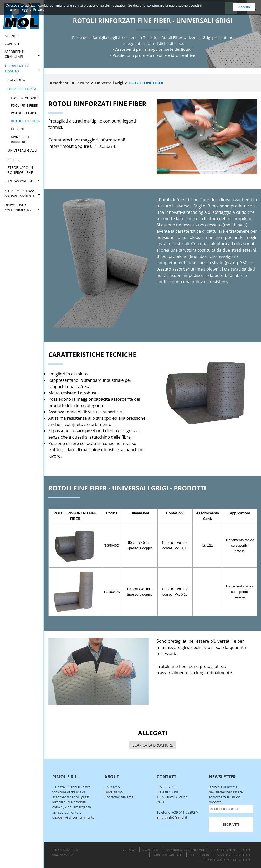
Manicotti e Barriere (21, 139)
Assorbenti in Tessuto (17, 68)
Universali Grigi (22, 89)
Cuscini (17, 129)
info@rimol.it (61, 146)
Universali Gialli (22, 150)
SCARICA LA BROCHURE (153, 745)
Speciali (14, 160)
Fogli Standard (25, 98)
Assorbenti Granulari (14, 54)
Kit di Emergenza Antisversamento (20, 193)
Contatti (12, 44)
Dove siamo (114, 792)
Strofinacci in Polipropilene (20, 170)
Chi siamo (112, 787)
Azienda (11, 36)
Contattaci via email (120, 797)
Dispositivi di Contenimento (18, 208)
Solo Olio (16, 80)
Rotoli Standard (26, 113)
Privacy (39, 9)
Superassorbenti (20, 181)
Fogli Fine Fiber (24, 105)
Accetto (244, 7)
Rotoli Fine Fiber (25, 121)
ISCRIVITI (231, 824)
